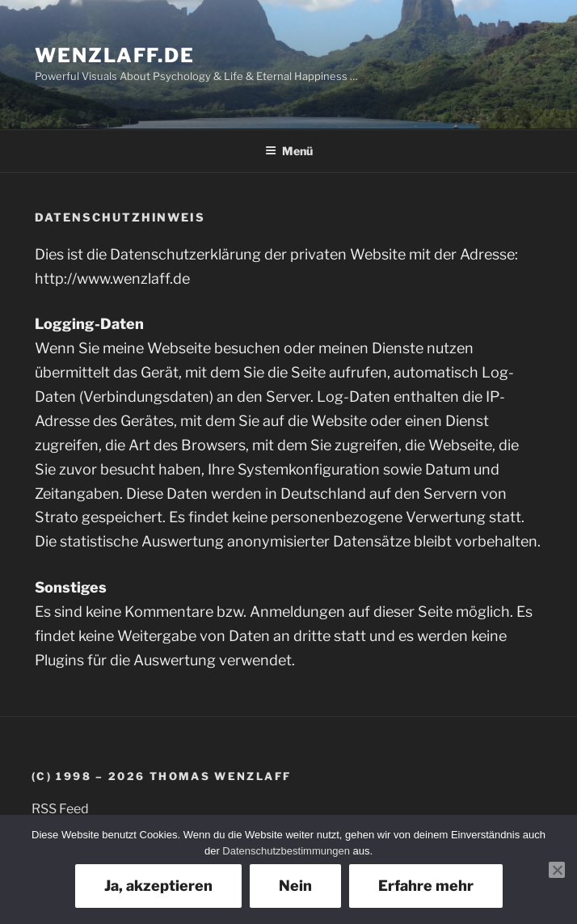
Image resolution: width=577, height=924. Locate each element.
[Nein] (557, 870)
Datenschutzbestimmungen (286, 851)
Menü (289, 151)
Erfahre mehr (426, 886)
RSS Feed (60, 809)
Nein (295, 886)
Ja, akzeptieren (158, 886)
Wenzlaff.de (115, 55)
